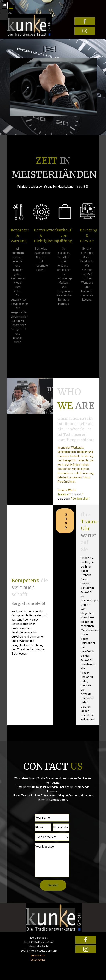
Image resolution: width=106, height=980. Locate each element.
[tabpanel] (53, 171)
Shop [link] (66, 521)
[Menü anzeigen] (11, 8)
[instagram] (85, 31)
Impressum (38, 955)
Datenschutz (38, 960)
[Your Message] (52, 860)
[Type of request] (52, 837)
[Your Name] (52, 818)
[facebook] (85, 21)
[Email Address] (61, 827)
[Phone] (43, 827)
